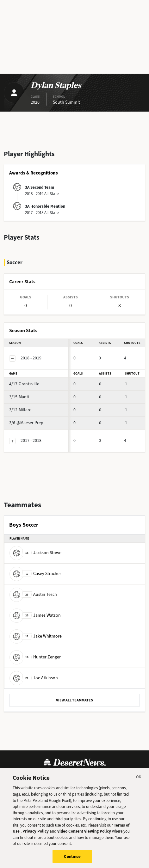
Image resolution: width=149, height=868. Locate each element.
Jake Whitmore (36, 636)
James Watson (35, 615)
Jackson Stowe (35, 553)
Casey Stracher (35, 574)
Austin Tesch (33, 594)
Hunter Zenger (35, 657)
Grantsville (24, 384)
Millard (20, 410)
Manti (19, 397)
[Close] (139, 782)
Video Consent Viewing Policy (84, 836)
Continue (72, 861)
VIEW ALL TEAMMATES (74, 700)
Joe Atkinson (34, 678)
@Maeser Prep (26, 423)
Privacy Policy (36, 836)
